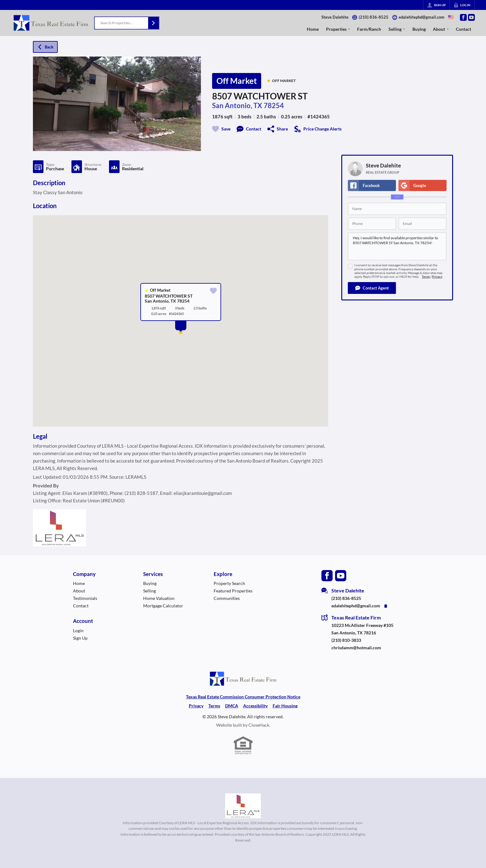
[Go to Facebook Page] (463, 17)
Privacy (437, 277)
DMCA (232, 706)
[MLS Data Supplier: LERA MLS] (243, 806)
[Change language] (451, 17)
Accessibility (255, 706)
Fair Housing (285, 706)
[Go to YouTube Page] (471, 17)
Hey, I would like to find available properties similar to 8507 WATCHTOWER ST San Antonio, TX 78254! (397, 246)
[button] (153, 23)
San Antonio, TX (237, 105)
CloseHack (259, 725)
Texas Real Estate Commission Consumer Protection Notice (243, 697)
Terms (426, 277)
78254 (274, 105)
